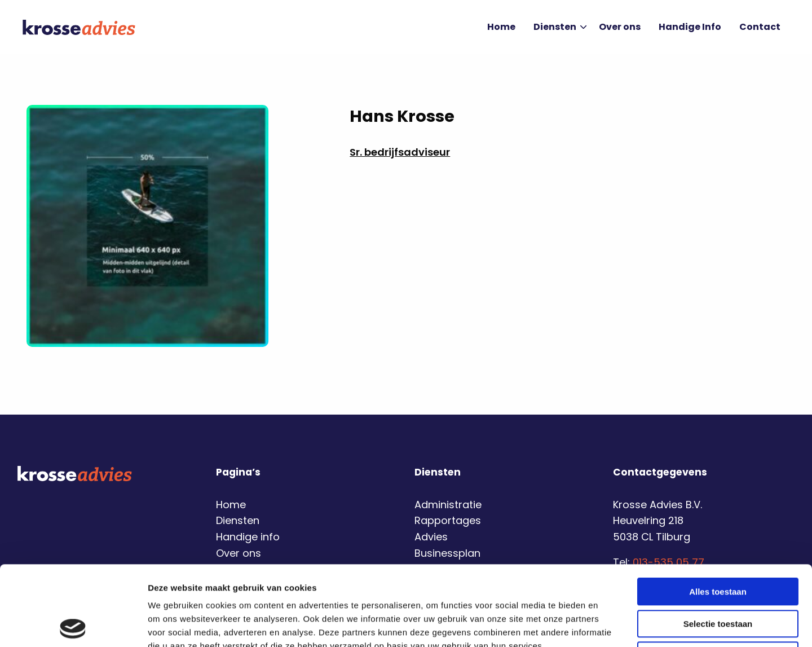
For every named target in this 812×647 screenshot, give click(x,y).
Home (501, 27)
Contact (760, 27)
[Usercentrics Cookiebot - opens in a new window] (73, 625)
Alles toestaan (718, 512)
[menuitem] (501, 27)
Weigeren (718, 576)
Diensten (560, 27)
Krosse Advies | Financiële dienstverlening (79, 27)
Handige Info (690, 27)
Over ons (620, 27)
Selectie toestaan (718, 544)
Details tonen (609, 625)
